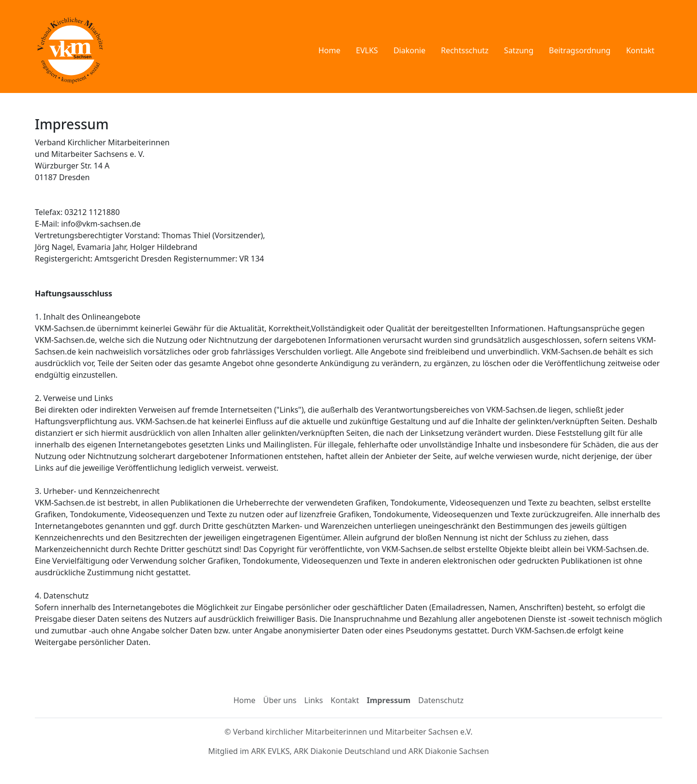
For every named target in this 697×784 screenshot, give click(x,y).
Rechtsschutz (465, 50)
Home (330, 50)
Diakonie (409, 50)
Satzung (519, 50)
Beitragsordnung (580, 50)
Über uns (280, 700)
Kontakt (640, 50)
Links (314, 700)
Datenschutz (441, 700)
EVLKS (367, 50)
